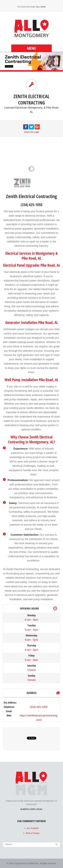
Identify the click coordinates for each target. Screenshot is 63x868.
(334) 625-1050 (39, 707)
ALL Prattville (33, 828)
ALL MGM (41, 7)
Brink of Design (33, 833)
